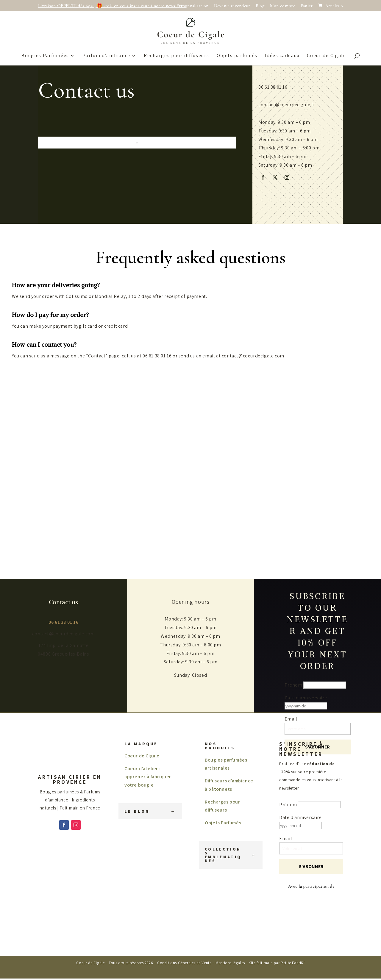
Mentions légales (230, 963)
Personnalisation (193, 6)
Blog (260, 6)
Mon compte (283, 6)
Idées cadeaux (282, 56)
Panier (307, 6)
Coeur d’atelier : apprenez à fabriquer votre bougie (148, 777)
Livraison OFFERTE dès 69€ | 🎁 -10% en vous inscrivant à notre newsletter (112, 6)
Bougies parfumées (45, 56)
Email (286, 838)
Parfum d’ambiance (106, 56)
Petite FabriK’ (293, 963)
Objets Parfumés (223, 823)
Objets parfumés (237, 56)
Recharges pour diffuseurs (177, 56)
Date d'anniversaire (306, 698)
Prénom (293, 685)
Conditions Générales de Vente (184, 963)
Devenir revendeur (232, 6)
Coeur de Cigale (327, 56)
